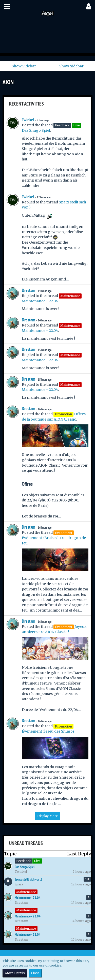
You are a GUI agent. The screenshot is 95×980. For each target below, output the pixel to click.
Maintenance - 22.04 (40, 301)
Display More (48, 816)
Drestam (29, 290)
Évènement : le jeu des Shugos (48, 731)
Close (35, 973)
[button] (7, 6)
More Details (15, 973)
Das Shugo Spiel (36, 130)
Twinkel (28, 120)
